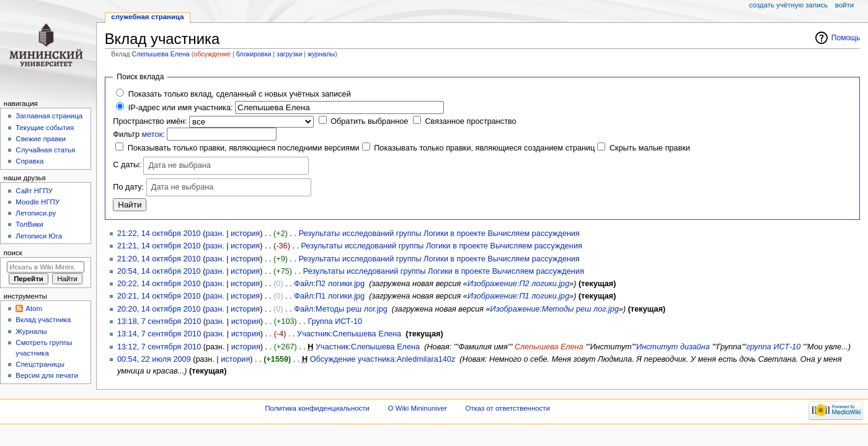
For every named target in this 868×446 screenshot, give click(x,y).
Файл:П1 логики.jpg (329, 296)
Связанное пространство (470, 121)
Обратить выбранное (369, 121)
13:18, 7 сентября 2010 (159, 321)
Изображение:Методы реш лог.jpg (555, 309)
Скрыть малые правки (650, 148)
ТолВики (29, 224)
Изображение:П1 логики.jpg (518, 296)
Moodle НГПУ (38, 202)
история (245, 234)
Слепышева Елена (161, 54)
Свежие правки (41, 139)
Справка (29, 161)
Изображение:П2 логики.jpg (518, 284)
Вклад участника (43, 320)
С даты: (127, 165)
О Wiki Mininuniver (418, 408)
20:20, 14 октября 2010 (159, 309)
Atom (34, 308)
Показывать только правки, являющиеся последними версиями (244, 148)
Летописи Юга (39, 236)
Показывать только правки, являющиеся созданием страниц (484, 148)
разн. (215, 234)
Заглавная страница (49, 116)
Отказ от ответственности (507, 408)
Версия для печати (47, 375)
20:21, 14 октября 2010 (159, 296)
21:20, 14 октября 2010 (159, 259)
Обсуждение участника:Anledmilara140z (383, 359)
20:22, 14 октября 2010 (159, 284)
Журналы (31, 331)
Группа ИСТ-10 (335, 321)
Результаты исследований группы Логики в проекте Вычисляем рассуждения (439, 234)
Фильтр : (139, 134)
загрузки (289, 54)
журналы (321, 54)
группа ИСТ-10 (773, 347)
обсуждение (212, 54)
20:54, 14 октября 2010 (159, 271)
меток (152, 134)
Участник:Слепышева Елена (349, 334)
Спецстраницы (40, 364)
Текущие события (45, 128)
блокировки (254, 54)
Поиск (13, 253)
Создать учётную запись (788, 5)
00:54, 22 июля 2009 (154, 359)
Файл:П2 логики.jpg (329, 284)
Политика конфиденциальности (317, 408)
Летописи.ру (36, 213)
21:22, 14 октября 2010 (159, 234)
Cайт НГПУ (34, 191)
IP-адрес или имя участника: (181, 108)
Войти (844, 5)
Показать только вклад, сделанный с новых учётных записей (240, 94)
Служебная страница (147, 17)
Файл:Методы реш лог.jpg (341, 309)
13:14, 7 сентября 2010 (159, 334)
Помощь (846, 38)
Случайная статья (45, 150)
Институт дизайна (673, 347)
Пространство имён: (150, 121)
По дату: (128, 187)
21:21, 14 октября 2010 (159, 246)
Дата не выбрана (179, 166)
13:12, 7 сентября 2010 (159, 347)
